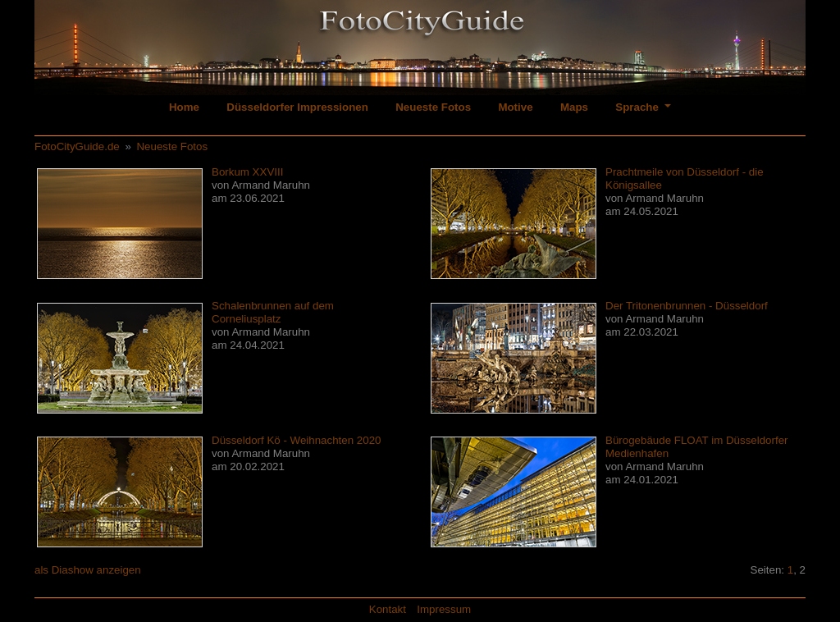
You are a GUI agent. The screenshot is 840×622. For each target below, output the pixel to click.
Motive (515, 107)
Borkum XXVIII (247, 172)
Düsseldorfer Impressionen (297, 107)
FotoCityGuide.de (77, 146)
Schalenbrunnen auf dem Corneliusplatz (273, 312)
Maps (574, 107)
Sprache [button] (638, 107)
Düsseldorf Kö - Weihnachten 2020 (296, 440)
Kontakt (388, 609)
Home (184, 107)
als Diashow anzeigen (88, 570)
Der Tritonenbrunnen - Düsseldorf (687, 306)
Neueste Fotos (433, 107)
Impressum (444, 609)
